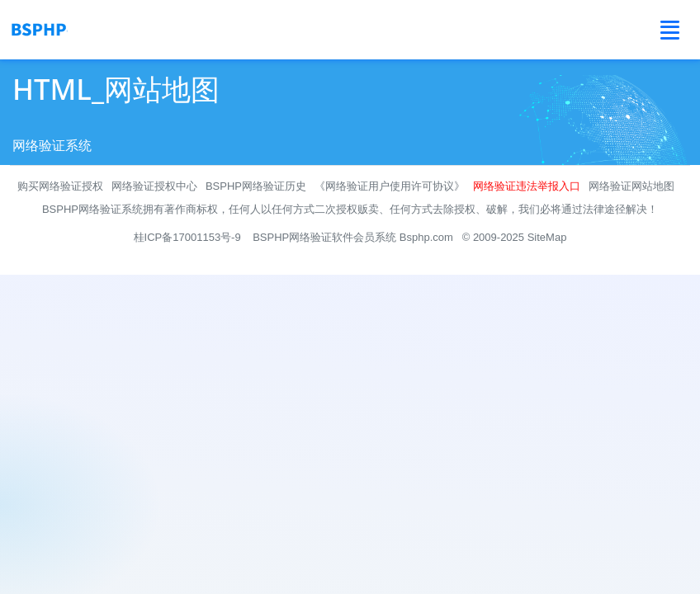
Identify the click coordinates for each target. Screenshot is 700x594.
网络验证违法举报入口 (527, 186)
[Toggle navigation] (670, 30)
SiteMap (547, 237)
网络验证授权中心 (154, 186)
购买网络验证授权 (60, 186)
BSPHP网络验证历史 (256, 186)
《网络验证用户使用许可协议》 (390, 186)
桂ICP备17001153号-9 (187, 237)
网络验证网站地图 (631, 186)
